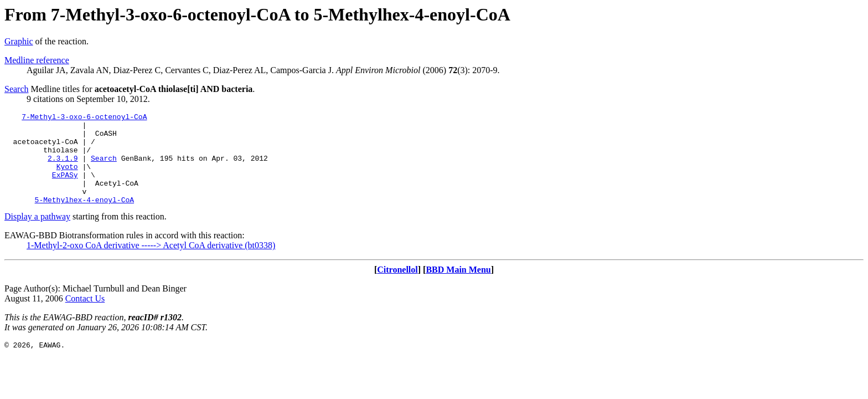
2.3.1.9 (63, 168)
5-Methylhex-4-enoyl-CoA (84, 218)
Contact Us (85, 317)
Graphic (19, 41)
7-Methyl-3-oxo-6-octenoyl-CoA (84, 118)
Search (17, 89)
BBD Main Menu (458, 288)
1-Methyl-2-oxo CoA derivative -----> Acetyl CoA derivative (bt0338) (151, 264)
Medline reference (37, 60)
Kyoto (67, 178)
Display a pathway (37, 235)
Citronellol (397, 288)
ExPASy (65, 188)
